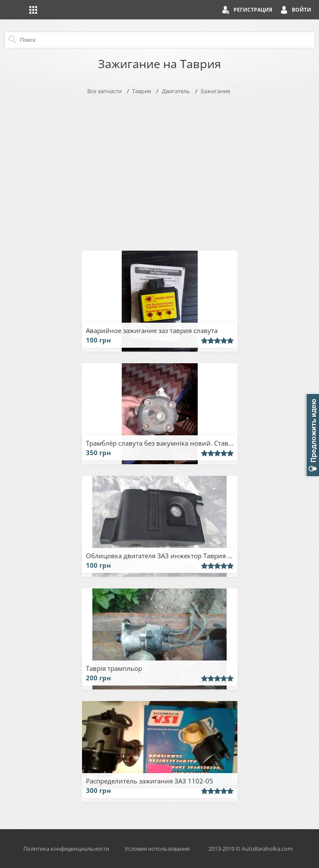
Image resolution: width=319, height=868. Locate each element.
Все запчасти (104, 91)
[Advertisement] (160, 171)
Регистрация (253, 10)
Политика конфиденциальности (66, 849)
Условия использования (157, 849)
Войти (302, 10)
